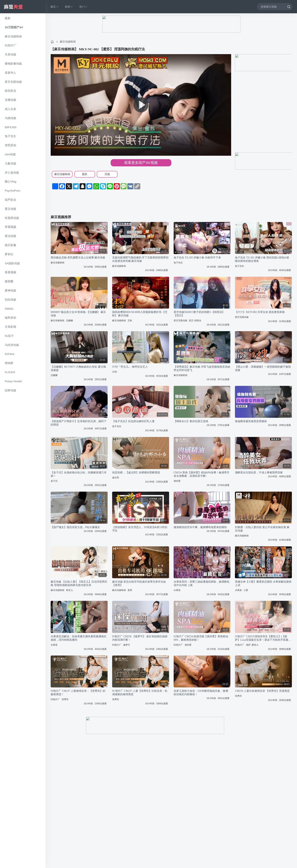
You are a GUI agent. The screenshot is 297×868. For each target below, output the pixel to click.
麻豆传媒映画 (13, 36)
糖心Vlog (10, 181)
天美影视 (10, 327)
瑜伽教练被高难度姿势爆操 (251, 421)
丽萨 (248, 645)
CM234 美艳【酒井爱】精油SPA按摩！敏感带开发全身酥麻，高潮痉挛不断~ (202, 474)
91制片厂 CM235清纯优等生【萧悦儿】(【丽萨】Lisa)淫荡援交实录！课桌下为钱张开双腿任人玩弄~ (263, 638)
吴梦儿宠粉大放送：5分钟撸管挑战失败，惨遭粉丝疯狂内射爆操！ (201, 693)
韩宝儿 (69, 590)
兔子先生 (10, 136)
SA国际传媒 (12, 263)
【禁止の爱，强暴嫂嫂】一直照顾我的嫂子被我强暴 (263, 368)
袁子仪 (54, 481)
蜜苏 (85, 174)
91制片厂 (11, 45)
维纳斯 (9, 363)
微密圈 (9, 281)
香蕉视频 (10, 272)
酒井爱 (177, 481)
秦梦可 (127, 645)
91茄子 (9, 336)
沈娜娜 (69, 321)
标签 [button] (69, 7)
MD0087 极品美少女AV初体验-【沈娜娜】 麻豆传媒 (78, 314)
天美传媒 (10, 54)
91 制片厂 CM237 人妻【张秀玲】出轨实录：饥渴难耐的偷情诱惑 (140, 693)
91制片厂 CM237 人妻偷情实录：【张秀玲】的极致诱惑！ (78, 693)
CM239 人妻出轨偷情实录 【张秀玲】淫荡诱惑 (262, 691)
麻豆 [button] (55, 7)
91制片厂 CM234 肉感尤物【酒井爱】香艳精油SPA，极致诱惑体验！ (201, 638)
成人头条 (10, 109)
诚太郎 (116, 478)
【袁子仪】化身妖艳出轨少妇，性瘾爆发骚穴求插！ (79, 474)
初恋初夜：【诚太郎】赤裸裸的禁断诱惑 (136, 473)
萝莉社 (9, 254)
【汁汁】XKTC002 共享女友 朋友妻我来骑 (260, 312)
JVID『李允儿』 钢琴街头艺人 (130, 367)
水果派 (177, 590)
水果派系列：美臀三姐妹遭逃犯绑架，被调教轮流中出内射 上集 (202, 583)
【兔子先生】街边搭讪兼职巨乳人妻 (133, 421)
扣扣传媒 (10, 300)
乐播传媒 (10, 100)
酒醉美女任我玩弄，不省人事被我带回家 (259, 473)
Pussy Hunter (13, 381)
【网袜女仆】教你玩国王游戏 (191, 421)
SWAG (9, 309)
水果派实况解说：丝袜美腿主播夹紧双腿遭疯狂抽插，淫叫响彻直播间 (79, 638)
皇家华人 (10, 73)
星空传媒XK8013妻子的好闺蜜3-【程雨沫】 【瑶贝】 (199, 314)
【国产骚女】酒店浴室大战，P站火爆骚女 (75, 527)
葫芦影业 (10, 200)
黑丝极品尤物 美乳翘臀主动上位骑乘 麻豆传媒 (78, 258)
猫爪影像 (10, 245)
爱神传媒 (10, 290)
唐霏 (130, 590)
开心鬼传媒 (12, 173)
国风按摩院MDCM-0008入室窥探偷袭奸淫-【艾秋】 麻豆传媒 (140, 314)
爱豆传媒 (10, 209)
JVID (115, 372)
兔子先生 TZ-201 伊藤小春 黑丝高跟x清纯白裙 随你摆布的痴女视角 (262, 259)
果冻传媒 (10, 236)
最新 (8, 18)
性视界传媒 (12, 218)
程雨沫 (198, 321)
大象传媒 (10, 163)
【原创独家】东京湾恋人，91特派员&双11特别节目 (140, 529)
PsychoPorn (13, 191)
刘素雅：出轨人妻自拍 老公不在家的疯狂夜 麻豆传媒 (262, 529)
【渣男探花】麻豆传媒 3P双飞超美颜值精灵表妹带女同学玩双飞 (202, 368)
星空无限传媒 (13, 82)
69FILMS (11, 127)
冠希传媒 (10, 390)
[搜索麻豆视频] (275, 7)
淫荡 (107, 174)
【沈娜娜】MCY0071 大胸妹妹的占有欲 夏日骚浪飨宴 (78, 368)
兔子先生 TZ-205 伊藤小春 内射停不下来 (197, 258)
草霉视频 (10, 227)
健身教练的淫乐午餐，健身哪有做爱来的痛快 (200, 527)
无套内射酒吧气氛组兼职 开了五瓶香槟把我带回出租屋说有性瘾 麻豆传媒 (140, 259)
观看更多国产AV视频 (141, 163)
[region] (23, 441)
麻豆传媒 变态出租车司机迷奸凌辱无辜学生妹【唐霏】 (139, 583)
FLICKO (10, 372)
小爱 (246, 590)
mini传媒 (10, 154)
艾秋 (130, 321)
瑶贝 (191, 321)
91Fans (10, 354)
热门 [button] (84, 7)
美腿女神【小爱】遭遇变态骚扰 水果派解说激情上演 (263, 583)
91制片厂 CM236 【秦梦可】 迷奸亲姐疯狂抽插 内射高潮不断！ (140, 638)
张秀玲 (65, 699)
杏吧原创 (10, 145)
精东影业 (10, 91)
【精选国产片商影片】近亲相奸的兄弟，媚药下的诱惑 (79, 423)
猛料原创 (10, 318)
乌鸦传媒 (10, 118)
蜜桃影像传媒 (13, 64)
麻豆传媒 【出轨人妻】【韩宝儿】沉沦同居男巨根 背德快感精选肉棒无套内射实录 (79, 583)
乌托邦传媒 (12, 345)
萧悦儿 (255, 645)
